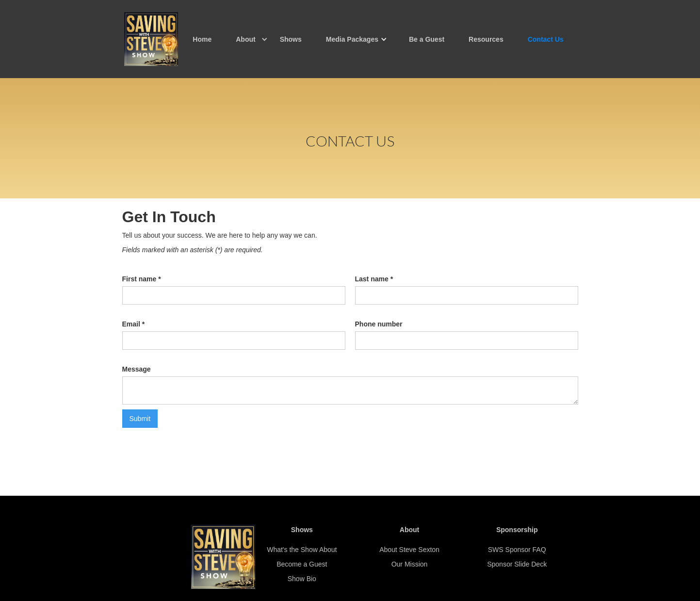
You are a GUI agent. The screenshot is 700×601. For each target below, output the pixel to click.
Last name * (374, 279)
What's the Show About (302, 550)
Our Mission (410, 564)
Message (137, 369)
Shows (291, 39)
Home (202, 39)
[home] (151, 39)
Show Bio (302, 579)
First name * (142, 279)
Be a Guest (427, 39)
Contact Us (546, 39)
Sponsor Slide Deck (517, 564)
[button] (245, 39)
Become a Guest (302, 564)
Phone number (379, 324)
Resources (486, 39)
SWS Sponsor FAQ (517, 550)
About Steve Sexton (409, 550)
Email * (134, 324)
